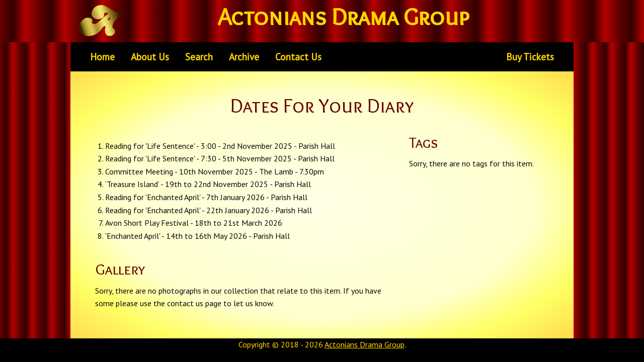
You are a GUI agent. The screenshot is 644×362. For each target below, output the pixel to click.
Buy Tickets (530, 57)
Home (102, 57)
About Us (150, 57)
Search (199, 57)
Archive (244, 57)
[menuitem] (102, 57)
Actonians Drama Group (365, 344)
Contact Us (298, 57)
